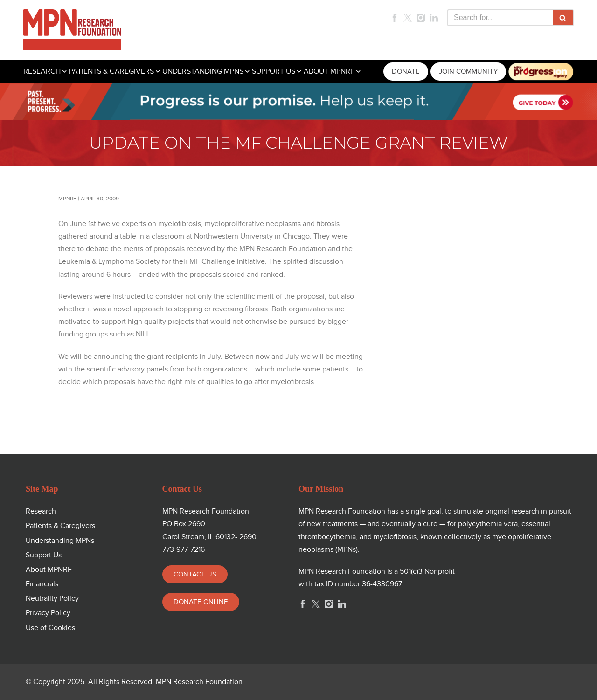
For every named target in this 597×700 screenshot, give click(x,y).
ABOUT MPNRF (329, 72)
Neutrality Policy (52, 599)
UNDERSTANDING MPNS (203, 72)
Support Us (44, 555)
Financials (42, 584)
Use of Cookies (50, 628)
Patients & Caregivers (60, 526)
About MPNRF (49, 570)
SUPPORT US (274, 72)
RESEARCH (42, 72)
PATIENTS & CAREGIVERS (111, 72)
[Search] (500, 18)
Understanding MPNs (60, 541)
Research (41, 511)
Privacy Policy (48, 613)
